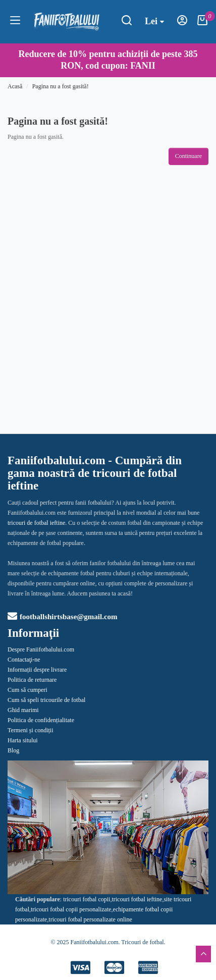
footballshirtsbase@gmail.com (63, 617)
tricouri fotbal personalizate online (90, 919)
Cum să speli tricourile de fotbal (46, 700)
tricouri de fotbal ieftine (36, 523)
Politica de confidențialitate (41, 720)
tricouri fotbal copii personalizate (71, 909)
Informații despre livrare (37, 670)
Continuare (188, 156)
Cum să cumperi (28, 690)
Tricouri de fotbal (142, 942)
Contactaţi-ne (24, 660)
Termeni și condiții (30, 730)
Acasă (15, 86)
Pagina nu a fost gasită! (61, 86)
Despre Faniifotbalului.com (41, 649)
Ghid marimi (23, 710)
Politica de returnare (32, 680)
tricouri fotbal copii (87, 899)
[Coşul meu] (202, 23)
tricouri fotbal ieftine (137, 899)
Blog (13, 750)
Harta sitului (23, 740)
